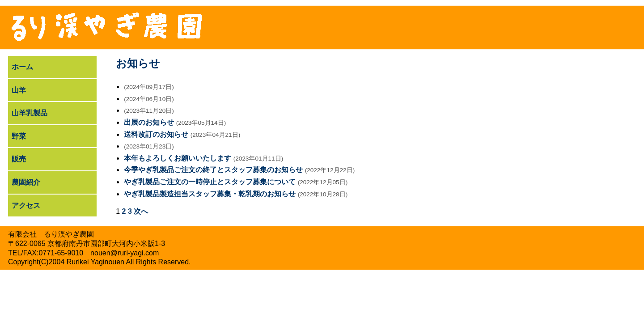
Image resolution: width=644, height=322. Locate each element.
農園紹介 (26, 182)
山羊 (19, 90)
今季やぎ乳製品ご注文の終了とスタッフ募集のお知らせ (213, 170)
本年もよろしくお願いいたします (178, 158)
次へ (141, 211)
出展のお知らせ (149, 122)
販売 (19, 159)
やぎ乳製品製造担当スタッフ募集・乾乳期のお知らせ (210, 194)
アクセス (26, 205)
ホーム (22, 67)
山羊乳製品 (30, 113)
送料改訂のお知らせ (156, 134)
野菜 (19, 136)
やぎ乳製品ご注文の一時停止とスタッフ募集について (210, 182)
